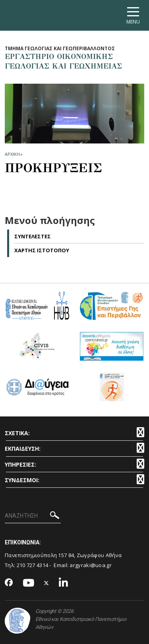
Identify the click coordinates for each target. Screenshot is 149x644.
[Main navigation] (133, 15)
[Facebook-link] (9, 583)
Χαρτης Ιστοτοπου (42, 250)
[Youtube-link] (29, 583)
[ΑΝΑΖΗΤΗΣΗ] (33, 516)
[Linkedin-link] (64, 583)
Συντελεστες (33, 236)
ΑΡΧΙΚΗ (12, 154)
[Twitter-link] (46, 583)
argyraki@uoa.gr (91, 565)
